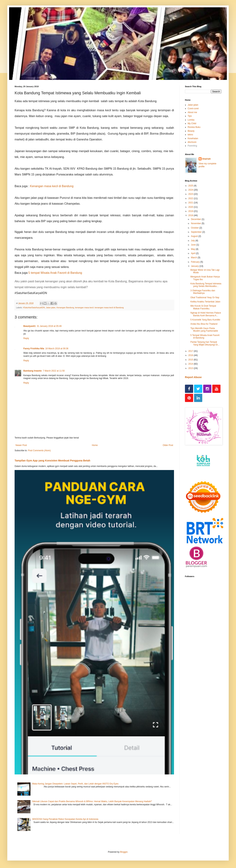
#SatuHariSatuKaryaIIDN (34, 308)
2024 (191, 190)
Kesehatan (193, 138)
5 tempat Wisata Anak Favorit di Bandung (55, 273)
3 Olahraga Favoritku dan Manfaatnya (203, 292)
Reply (26, 338)
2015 (191, 360)
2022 (191, 198)
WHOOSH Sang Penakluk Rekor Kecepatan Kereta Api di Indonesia (65, 819)
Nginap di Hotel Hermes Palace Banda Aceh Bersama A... (206, 314)
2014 (191, 364)
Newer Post (21, 445)
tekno (190, 135)
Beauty (191, 131)
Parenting (192, 146)
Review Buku (194, 127)
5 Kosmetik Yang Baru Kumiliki (205, 320)
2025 (191, 186)
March (194, 258)
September (197, 232)
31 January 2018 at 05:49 (49, 326)
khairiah (206, 159)
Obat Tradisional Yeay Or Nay (205, 297)
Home (95, 445)
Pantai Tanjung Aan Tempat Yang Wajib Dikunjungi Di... (205, 343)
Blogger (124, 852)
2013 (191, 368)
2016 (191, 355)
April (193, 253)
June (194, 245)
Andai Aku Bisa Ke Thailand (204, 324)
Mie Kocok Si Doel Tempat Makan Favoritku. (203, 307)
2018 (191, 215)
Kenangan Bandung (65, 308)
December (196, 219)
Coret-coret (193, 109)
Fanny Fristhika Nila (34, 349)
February (196, 262)
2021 (191, 203)
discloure (192, 142)
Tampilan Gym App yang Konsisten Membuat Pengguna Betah (52, 461)
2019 (191, 211)
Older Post (168, 445)
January (195, 266)
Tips (190, 116)
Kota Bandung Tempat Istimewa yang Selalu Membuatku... (206, 285)
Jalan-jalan (51, 308)
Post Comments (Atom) (39, 451)
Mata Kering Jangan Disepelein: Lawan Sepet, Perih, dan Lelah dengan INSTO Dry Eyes (75, 784)
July (193, 241)
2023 (191, 194)
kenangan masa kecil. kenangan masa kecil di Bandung (99, 308)
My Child (192, 123)
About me (192, 112)
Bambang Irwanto (33, 371)
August (195, 236)
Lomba (191, 120)
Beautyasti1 (29, 326)
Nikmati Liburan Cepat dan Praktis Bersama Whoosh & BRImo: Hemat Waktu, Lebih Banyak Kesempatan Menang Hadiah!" (92, 801)
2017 (191, 351)
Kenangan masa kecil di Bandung (52, 186)
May (193, 249)
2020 (191, 207)
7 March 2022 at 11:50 (54, 371)
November (196, 223)
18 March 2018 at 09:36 (57, 349)
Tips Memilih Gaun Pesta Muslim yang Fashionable (204, 330)
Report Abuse (193, 377)
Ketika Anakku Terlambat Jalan (205, 302)
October (195, 228)
